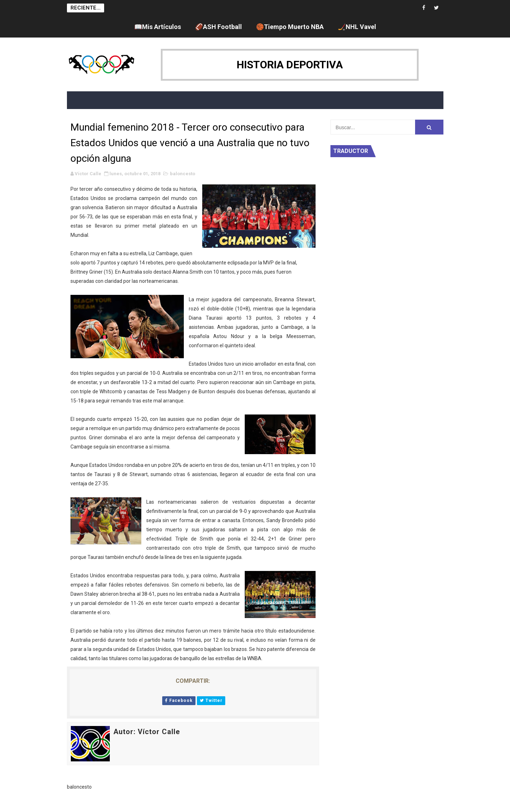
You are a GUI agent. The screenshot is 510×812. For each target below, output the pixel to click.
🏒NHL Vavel (357, 27)
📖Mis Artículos (158, 27)
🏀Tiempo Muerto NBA (290, 27)
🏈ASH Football (219, 27)
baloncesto (183, 174)
